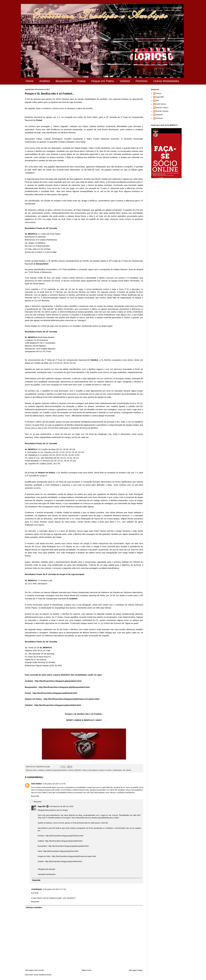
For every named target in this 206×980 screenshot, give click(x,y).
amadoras (41, 770)
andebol (48, 770)
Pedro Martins (36, 784)
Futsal (81, 81)
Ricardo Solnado (162, 111)
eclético (85, 770)
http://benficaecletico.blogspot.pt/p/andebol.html (58, 681)
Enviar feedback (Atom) (43, 975)
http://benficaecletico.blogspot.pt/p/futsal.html (55, 693)
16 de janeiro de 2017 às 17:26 (54, 889)
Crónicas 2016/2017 (75, 770)
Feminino (141, 81)
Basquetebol (64, 81)
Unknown (159, 115)
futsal (90, 770)
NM (157, 101)
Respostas (38, 802)
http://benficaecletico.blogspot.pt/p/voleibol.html (58, 705)
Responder (35, 796)
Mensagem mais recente (35, 970)
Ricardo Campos (162, 108)
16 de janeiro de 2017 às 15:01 (54, 784)
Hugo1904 (42, 807)
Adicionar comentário (34, 908)
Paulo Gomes (161, 104)
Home (30, 81)
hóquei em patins (106, 770)
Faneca (159, 94)
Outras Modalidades (166, 81)
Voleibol (125, 81)
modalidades (117, 770)
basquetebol (57, 770)
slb (124, 770)
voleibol (128, 770)
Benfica (65, 770)
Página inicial (86, 970)
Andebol (45, 81)
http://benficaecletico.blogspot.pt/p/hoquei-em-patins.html (72, 699)
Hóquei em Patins (103, 81)
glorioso (96, 770)
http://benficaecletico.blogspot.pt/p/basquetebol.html (64, 687)
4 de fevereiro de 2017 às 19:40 (61, 807)
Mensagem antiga (136, 970)
